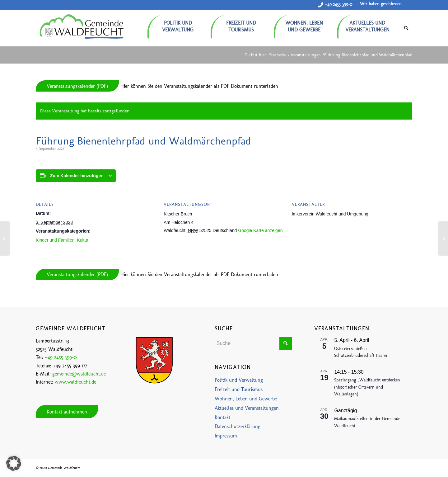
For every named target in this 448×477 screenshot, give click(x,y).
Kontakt (222, 417)
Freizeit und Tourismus (239, 389)
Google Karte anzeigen (260, 230)
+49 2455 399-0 (338, 5)
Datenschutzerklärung (238, 426)
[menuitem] (179, 24)
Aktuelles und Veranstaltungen (247, 408)
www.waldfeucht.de (75, 382)
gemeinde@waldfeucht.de (79, 374)
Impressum (226, 436)
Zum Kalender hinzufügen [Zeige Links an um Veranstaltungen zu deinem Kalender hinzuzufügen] (77, 176)
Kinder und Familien (55, 240)
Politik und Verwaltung (239, 380)
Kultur (83, 240)
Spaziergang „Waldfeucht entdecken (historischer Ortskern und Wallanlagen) (367, 387)
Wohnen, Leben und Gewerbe (246, 399)
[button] (14, 463)
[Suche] (406, 28)
